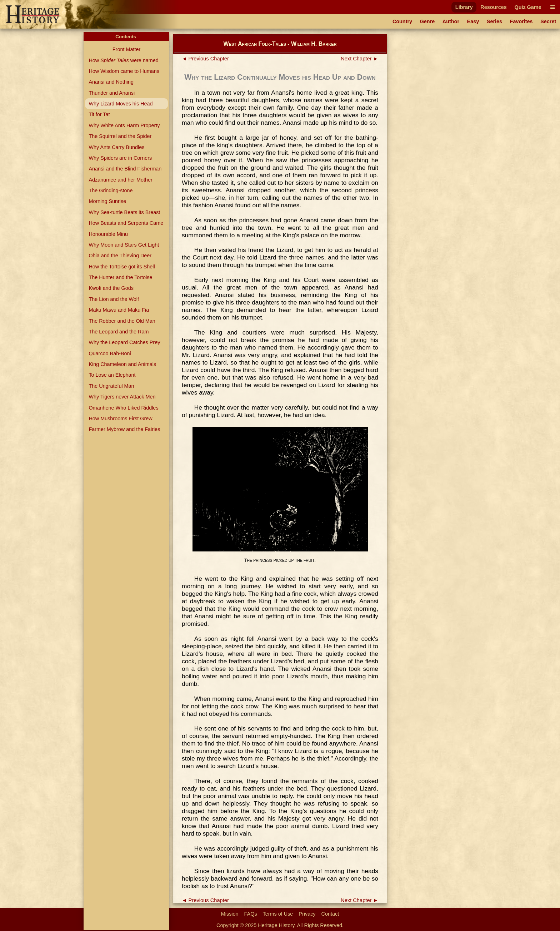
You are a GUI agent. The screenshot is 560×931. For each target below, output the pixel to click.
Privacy (307, 914)
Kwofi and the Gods (111, 288)
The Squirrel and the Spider (120, 136)
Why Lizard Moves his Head (121, 104)
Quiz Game (528, 7)
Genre (427, 21)
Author (451, 21)
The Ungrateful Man (111, 386)
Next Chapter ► (359, 59)
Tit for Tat (99, 114)
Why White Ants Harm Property (124, 125)
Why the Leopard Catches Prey (124, 342)
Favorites (521, 21)
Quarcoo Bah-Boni (110, 353)
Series (494, 21)
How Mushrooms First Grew (120, 419)
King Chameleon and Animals (122, 364)
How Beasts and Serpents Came (126, 223)
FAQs (251, 914)
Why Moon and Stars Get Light (124, 245)
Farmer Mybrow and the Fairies (124, 429)
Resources (494, 7)
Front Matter (126, 49)
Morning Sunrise (107, 201)
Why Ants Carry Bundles (116, 147)
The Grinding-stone (111, 190)
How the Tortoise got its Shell (122, 267)
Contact (330, 914)
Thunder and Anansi (112, 93)
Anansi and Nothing (111, 82)
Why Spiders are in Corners (120, 158)
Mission (230, 914)
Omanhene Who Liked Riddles (123, 408)
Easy (473, 21)
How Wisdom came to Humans (124, 71)
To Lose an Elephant (112, 375)
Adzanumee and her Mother (120, 180)
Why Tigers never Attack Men (122, 397)
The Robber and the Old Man (122, 321)
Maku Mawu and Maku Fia (119, 310)
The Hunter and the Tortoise (120, 277)
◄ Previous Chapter (205, 59)
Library (464, 7)
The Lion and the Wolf (114, 299)
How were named (123, 60)
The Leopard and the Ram (119, 332)
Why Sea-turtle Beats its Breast (124, 212)
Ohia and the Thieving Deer (120, 256)
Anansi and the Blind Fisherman (125, 169)
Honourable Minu (108, 234)
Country (402, 21)
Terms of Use (278, 914)
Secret (548, 21)
